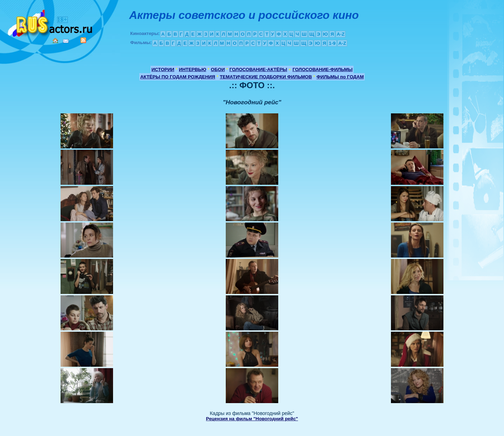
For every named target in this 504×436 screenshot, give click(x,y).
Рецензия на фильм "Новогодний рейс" (252, 419)
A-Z (341, 34)
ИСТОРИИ (163, 69)
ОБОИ (218, 69)
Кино (51, 22)
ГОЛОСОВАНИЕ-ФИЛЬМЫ (323, 69)
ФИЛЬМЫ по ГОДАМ (340, 77)
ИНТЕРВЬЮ (192, 69)
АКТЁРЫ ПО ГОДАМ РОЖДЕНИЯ (178, 77)
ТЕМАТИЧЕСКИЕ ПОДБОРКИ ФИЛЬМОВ (266, 77)
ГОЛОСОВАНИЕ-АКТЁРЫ (258, 69)
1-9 (332, 43)
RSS (83, 40)
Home (55, 41)
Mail (66, 41)
